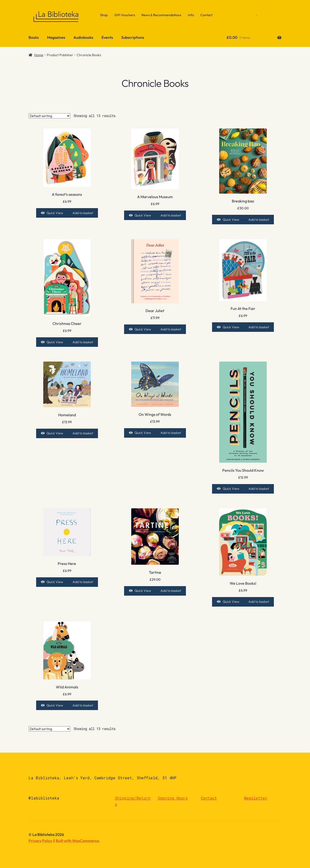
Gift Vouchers (125, 15)
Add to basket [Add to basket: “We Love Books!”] (259, 602)
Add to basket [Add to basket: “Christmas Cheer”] (83, 342)
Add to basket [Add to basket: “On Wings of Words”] (171, 433)
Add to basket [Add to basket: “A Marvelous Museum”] (171, 215)
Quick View (55, 213)
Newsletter (256, 798)
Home (39, 55)
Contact (206, 15)
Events (107, 37)
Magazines (56, 37)
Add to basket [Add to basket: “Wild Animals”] (83, 705)
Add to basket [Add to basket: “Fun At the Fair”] (259, 327)
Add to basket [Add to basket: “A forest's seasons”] (83, 213)
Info (191, 15)
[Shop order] (49, 116)
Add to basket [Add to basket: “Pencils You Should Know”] (259, 489)
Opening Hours (173, 798)
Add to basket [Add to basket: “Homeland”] (83, 433)
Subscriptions (133, 37)
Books (34, 37)
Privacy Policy (40, 841)
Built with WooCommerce (77, 841)
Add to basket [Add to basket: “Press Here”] (83, 582)
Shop (104, 15)
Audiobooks (83, 37)
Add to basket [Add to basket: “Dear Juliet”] (171, 329)
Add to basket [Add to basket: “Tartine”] (171, 591)
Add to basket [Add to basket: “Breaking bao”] (259, 220)
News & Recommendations (161, 15)
